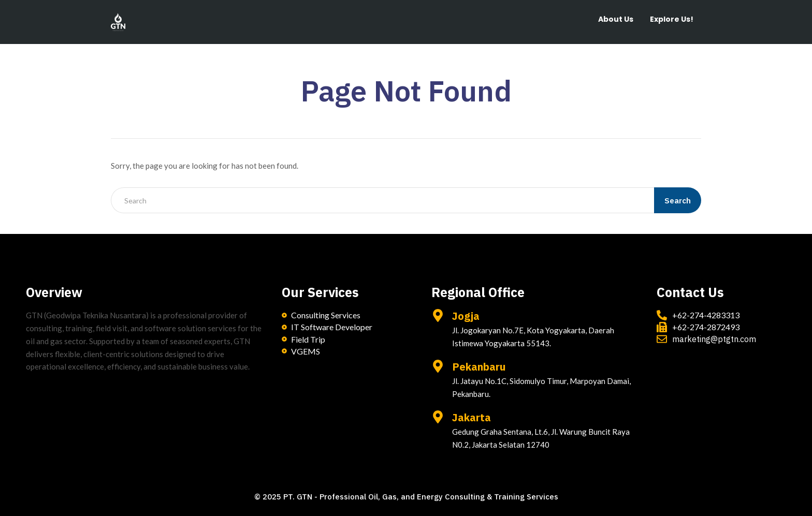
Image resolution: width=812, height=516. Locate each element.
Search (678, 201)
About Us (616, 19)
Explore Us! (672, 19)
